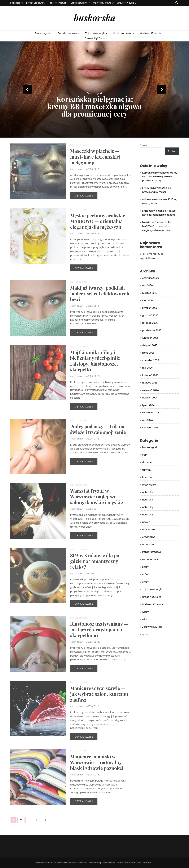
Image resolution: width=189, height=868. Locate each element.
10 (38, 819)
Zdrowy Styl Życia (125, 3)
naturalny (148, 500)
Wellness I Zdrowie (102, 3)
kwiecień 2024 (150, 428)
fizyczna (147, 477)
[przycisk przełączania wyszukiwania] (177, 3)
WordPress (148, 863)
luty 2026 (147, 301)
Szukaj (144, 145)
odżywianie (148, 530)
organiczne (149, 537)
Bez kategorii (17, 3)
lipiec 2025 (148, 353)
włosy (145, 612)
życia (145, 634)
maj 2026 (147, 285)
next (162, 90)
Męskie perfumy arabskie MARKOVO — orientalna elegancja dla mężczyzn (157, 226)
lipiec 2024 (148, 405)
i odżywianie (149, 485)
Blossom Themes (115, 863)
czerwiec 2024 (151, 413)
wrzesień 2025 (150, 338)
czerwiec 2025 (151, 360)
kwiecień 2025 (150, 375)
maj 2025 (147, 368)
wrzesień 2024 (150, 390)
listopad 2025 (150, 323)
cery (145, 455)
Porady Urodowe (35, 3)
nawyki (146, 522)
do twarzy (148, 462)
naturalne (148, 492)
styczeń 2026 (150, 308)
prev (27, 90)
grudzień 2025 (150, 315)
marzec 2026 (150, 293)
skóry (145, 567)
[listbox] (94, 90)
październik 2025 (152, 330)
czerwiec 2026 (151, 278)
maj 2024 (148, 420)
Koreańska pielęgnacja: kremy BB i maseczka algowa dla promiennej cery (94, 106)
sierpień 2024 (150, 398)
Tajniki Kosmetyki (57, 3)
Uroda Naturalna (79, 3)
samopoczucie (151, 559)
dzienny (147, 470)
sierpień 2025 (150, 345)
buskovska (94, 17)
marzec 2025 (150, 383)
